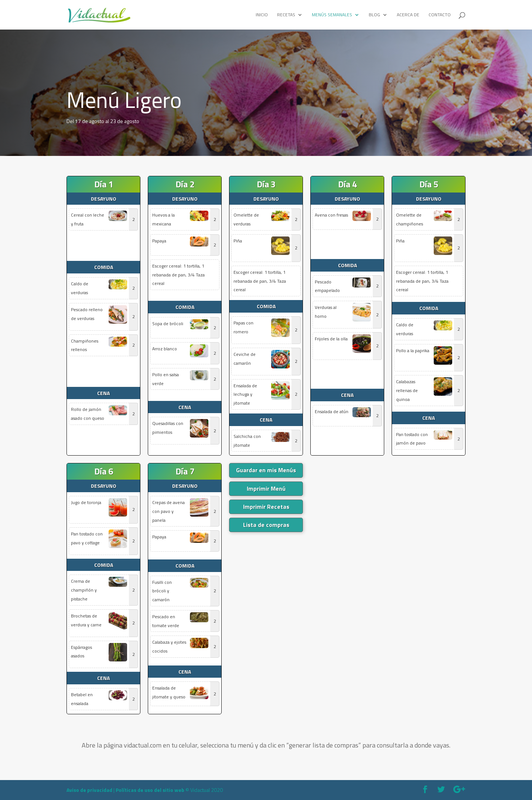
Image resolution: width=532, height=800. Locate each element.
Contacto (440, 15)
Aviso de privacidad (89, 790)
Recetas (286, 15)
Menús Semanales (332, 15)
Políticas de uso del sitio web (150, 790)
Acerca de (408, 15)
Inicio (262, 15)
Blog (374, 15)
